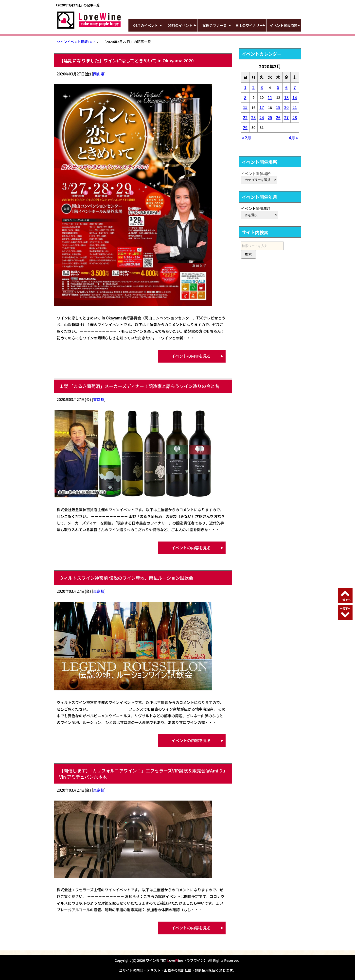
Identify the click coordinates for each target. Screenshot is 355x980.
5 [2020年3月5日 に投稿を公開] (278, 87)
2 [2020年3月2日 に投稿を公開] (254, 87)
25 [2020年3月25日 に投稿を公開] (270, 117)
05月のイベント (180, 25)
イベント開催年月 (256, 208)
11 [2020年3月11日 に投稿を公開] (270, 97)
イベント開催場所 (256, 174)
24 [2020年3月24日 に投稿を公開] (262, 117)
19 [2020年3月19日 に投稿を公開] (278, 107)
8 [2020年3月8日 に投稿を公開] (245, 97)
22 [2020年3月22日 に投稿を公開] (245, 117)
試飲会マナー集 (215, 25)
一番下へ (345, 608)
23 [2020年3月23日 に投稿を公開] (253, 117)
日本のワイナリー (249, 25)
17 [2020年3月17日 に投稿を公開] (262, 107)
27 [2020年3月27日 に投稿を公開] (286, 117)
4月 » (293, 138)
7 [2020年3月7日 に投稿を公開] (295, 87)
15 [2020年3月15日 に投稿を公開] (245, 107)
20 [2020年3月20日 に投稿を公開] (286, 107)
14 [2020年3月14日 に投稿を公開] (295, 97)
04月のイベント (146, 25)
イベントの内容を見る (191, 356)
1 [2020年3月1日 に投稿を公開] (245, 87)
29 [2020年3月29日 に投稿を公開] (245, 127)
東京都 (99, 399)
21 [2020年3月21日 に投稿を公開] (295, 107)
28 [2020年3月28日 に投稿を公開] (295, 117)
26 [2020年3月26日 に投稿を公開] (278, 117)
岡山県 (99, 74)
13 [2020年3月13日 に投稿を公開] (286, 97)
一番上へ (345, 600)
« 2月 (247, 138)
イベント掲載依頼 (284, 25)
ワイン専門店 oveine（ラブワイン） (177, 960)
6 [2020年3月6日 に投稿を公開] (286, 87)
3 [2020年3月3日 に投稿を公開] (262, 87)
